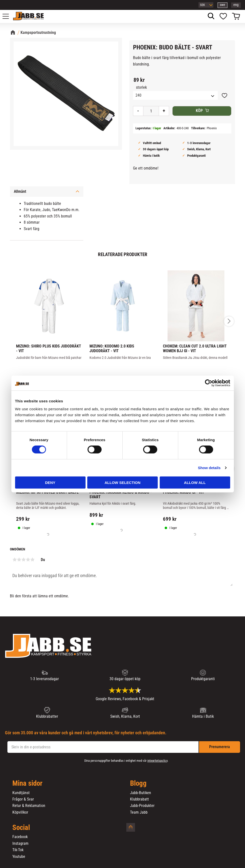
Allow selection (122, 482)
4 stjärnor (28, 560)
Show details (209, 468)
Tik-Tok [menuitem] (18, 850)
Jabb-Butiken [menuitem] (141, 793)
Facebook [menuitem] (20, 837)
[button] (8, 16)
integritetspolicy (157, 761)
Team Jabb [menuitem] (139, 812)
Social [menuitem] (21, 828)
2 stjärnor (19, 560)
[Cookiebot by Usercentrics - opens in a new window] (209, 383)
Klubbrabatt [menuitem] (139, 799)
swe (223, 5)
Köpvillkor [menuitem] (20, 812)
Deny (50, 482)
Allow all (195, 482)
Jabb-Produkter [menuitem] (142, 806)
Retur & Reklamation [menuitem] (29, 806)
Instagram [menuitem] (20, 844)
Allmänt (20, 191)
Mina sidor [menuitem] (27, 783)
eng (236, 5)
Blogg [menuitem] (138, 783)
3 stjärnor (23, 560)
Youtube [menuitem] (19, 857)
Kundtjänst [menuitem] (21, 793)
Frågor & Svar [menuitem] (23, 799)
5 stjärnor (32, 560)
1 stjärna (15, 560)
